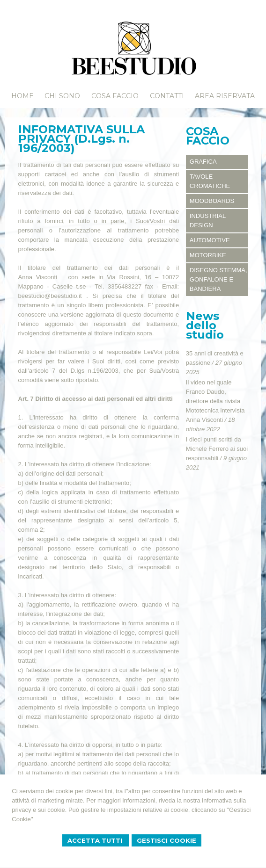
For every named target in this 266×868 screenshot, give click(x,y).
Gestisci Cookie (166, 840)
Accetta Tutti (96, 840)
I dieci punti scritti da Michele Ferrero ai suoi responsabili (217, 449)
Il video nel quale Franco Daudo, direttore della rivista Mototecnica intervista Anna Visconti (215, 401)
